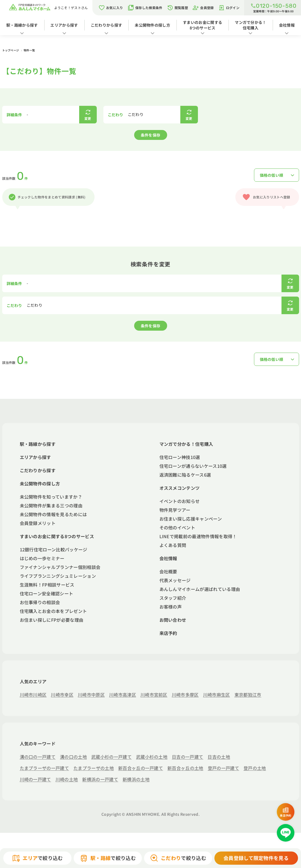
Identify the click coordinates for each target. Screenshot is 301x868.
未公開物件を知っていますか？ (51, 497)
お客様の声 (171, 607)
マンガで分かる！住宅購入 (251, 25)
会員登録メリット (38, 523)
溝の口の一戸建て (38, 757)
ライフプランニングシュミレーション (58, 576)
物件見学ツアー (175, 510)
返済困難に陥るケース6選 (185, 475)
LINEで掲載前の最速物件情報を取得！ (198, 536)
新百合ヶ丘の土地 (185, 768)
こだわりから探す (107, 25)
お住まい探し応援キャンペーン (191, 519)
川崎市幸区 (62, 695)
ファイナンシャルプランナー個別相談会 (60, 567)
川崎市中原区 (91, 695)
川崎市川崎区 (33, 695)
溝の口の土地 (73, 757)
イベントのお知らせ (180, 501)
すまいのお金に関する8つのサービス (202, 25)
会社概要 (168, 571)
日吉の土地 (219, 757)
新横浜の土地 (136, 779)
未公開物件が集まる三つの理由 (51, 505)
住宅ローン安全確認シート (47, 593)
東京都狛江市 (248, 695)
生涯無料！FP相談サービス (47, 585)
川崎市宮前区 (154, 695)
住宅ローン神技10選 (180, 457)
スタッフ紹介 (173, 598)
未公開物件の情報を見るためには (53, 514)
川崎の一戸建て (35, 779)
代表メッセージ (175, 580)
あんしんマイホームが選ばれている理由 (200, 589)
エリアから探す (64, 25)
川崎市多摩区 (185, 695)
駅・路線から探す (22, 25)
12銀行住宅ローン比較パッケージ (54, 549)
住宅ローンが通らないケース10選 (193, 466)
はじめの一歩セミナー (42, 558)
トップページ (11, 50)
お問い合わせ (173, 620)
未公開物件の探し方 (152, 25)
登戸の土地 (255, 768)
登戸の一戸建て (223, 768)
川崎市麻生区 (217, 695)
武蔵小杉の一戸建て (111, 757)
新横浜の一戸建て (100, 779)
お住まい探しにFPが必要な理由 (52, 620)
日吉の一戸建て (187, 757)
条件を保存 (151, 135)
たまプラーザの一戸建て (45, 768)
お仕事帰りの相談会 (40, 602)
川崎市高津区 (123, 695)
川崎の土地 (67, 779)
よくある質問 (173, 545)
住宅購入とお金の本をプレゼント (53, 611)
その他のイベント (177, 527)
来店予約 (168, 633)
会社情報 (287, 25)
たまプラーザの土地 (94, 768)
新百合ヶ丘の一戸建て (141, 768)
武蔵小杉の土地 (152, 757)
